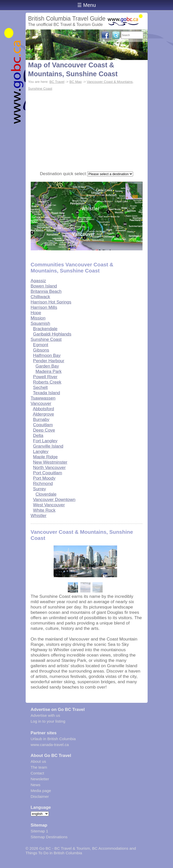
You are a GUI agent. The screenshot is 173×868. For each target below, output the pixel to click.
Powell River (45, 377)
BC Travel (57, 82)
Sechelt (40, 387)
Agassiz (38, 281)
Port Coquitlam (48, 473)
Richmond (43, 483)
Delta (38, 435)
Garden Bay (47, 366)
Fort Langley (45, 441)
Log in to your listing (48, 721)
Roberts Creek (47, 382)
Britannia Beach (46, 291)
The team (39, 767)
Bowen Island (44, 286)
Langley (41, 451)
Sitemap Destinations (49, 837)
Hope (36, 313)
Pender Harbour (49, 361)
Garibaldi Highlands (52, 334)
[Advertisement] (87, 130)
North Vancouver (49, 467)
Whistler (39, 515)
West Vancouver (49, 505)
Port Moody (44, 478)
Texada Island (47, 393)
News (36, 785)
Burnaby (41, 419)
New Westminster (50, 462)
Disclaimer (40, 796)
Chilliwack (41, 297)
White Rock (44, 510)
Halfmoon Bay (47, 355)
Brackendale (45, 329)
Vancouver (41, 403)
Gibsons (41, 350)
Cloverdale (46, 494)
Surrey (40, 489)
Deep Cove (44, 430)
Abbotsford (43, 409)
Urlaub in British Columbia (53, 739)
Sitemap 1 (40, 831)
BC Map (76, 82)
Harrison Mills (44, 307)
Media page (41, 791)
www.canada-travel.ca (50, 745)
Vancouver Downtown (54, 499)
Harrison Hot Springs (51, 302)
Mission (38, 318)
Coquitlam (43, 425)
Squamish (41, 323)
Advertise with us (45, 715)
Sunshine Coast (46, 339)
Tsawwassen (43, 398)
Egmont (41, 345)
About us (38, 761)
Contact (37, 773)
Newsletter (40, 779)
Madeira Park (49, 371)
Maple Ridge (45, 457)
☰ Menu (87, 5)
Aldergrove (43, 414)
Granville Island (48, 446)
